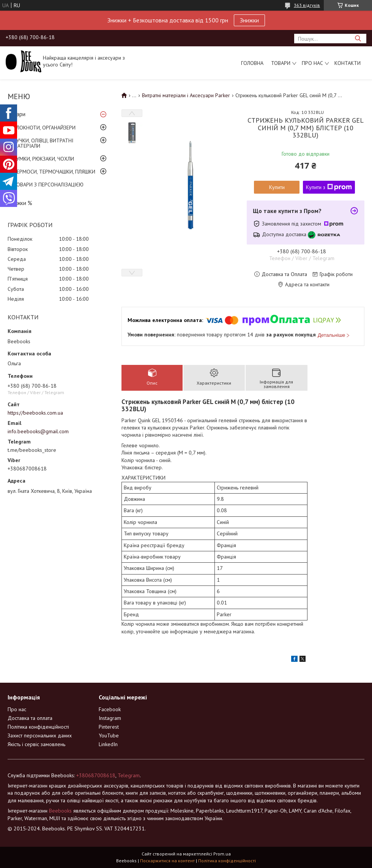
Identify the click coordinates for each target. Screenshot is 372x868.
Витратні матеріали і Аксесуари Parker (186, 95)
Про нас (312, 63)
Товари (281, 63)
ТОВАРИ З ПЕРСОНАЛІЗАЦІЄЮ (48, 185)
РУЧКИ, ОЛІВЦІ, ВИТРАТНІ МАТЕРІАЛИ (43, 143)
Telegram (129, 775)
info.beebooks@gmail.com (38, 431)
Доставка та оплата (30, 718)
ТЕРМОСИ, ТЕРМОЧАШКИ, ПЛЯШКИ (54, 172)
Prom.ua (222, 854)
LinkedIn (108, 744)
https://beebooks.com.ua (35, 413)
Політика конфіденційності (38, 727)
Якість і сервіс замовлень (36, 744)
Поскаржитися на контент (167, 861)
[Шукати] (358, 39)
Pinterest (109, 727)
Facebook (110, 709)
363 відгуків (307, 5)
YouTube (109, 735)
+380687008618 (96, 775)
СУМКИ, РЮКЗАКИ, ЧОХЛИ (44, 159)
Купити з (329, 187)
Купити (277, 187)
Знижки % (20, 203)
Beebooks (60, 811)
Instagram (110, 718)
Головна (252, 63)
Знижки (249, 20)
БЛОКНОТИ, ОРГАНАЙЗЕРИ (44, 128)
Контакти (348, 63)
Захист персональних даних (40, 735)
